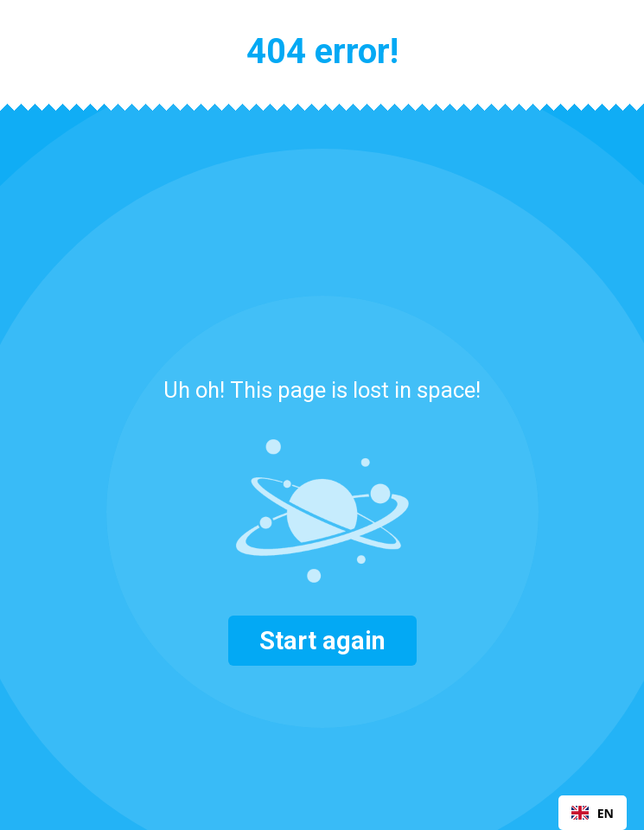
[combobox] (593, 813)
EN (593, 813)
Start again (322, 641)
